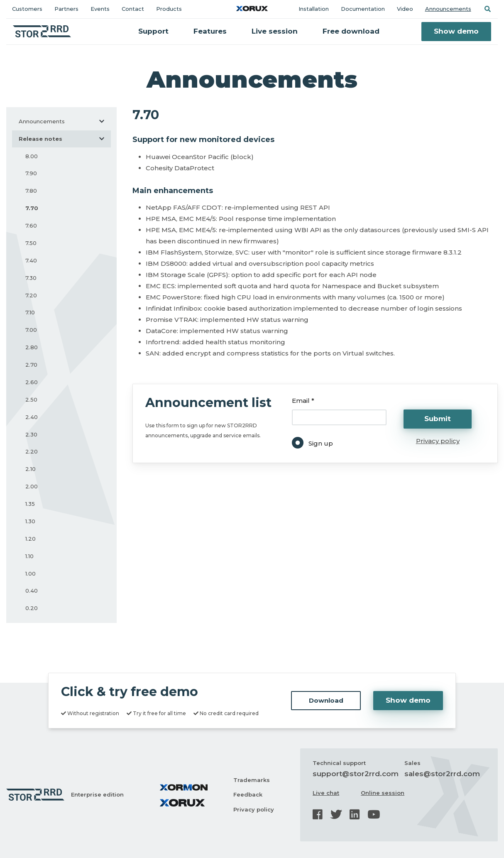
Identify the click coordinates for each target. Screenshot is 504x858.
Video (405, 9)
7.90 (31, 173)
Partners (66, 9)
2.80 (32, 347)
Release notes (65, 139)
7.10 (30, 312)
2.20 (32, 451)
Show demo (456, 31)
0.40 (32, 591)
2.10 (31, 469)
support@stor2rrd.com (356, 774)
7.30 (31, 278)
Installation (314, 9)
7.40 (31, 260)
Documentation (363, 9)
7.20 (31, 295)
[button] (487, 9)
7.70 (32, 208)
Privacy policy (438, 441)
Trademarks (252, 780)
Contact (133, 9)
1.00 (31, 574)
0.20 (32, 608)
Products (169, 9)
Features (210, 31)
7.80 (31, 191)
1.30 (30, 521)
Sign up (321, 443)
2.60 (32, 382)
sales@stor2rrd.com (442, 774)
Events (100, 9)
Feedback (248, 794)
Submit (438, 419)
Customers (27, 9)
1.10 (29, 556)
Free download (351, 31)
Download (326, 700)
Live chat (326, 793)
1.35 (30, 504)
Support (153, 31)
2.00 (32, 486)
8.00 (32, 156)
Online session (383, 793)
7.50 (31, 243)
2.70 (31, 365)
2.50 (31, 400)
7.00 (31, 330)
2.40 (32, 417)
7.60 (31, 226)
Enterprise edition (97, 794)
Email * (303, 401)
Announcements (448, 9)
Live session (275, 31)
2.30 (31, 434)
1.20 (31, 539)
